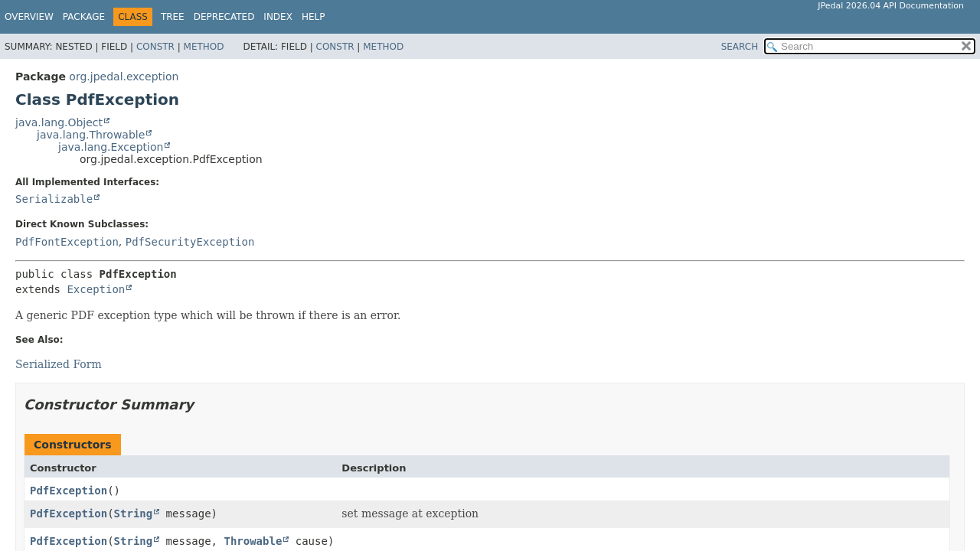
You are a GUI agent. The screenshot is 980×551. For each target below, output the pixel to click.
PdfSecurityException (190, 242)
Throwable (253, 541)
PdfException (69, 491)
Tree (173, 17)
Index (278, 17)
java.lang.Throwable (91, 135)
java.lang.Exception (111, 147)
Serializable (54, 199)
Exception (96, 289)
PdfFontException (67, 242)
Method (204, 47)
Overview (29, 17)
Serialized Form (59, 364)
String (134, 514)
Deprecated (224, 17)
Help (314, 17)
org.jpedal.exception (124, 77)
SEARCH (740, 47)
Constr (155, 47)
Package (84, 17)
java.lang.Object (59, 122)
